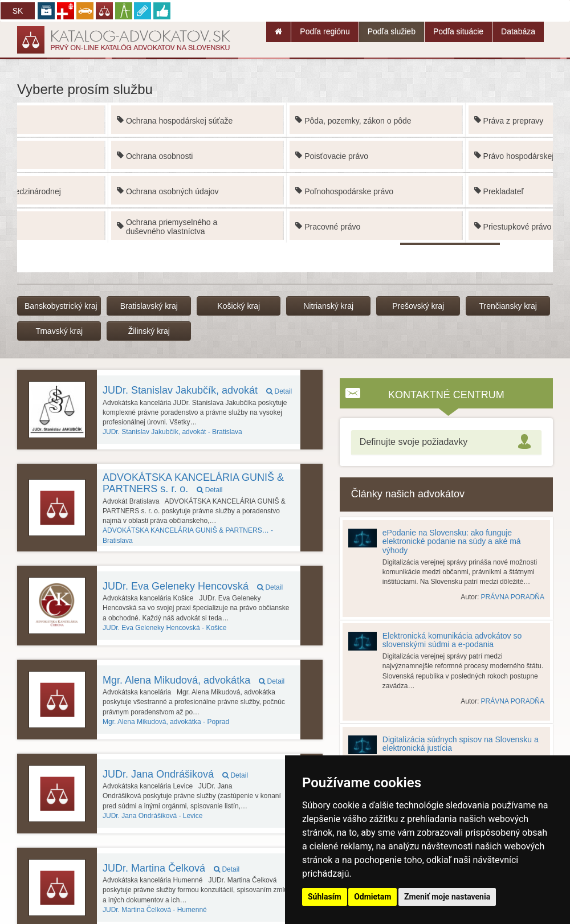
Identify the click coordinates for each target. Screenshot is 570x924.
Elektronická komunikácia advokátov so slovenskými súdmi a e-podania (452, 640)
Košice (164, 628)
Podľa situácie (458, 31)
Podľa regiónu (325, 31)
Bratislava (172, 432)
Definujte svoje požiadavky (414, 442)
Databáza (518, 31)
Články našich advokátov (408, 494)
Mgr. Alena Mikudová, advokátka (194, 680)
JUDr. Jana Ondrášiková (175, 774)
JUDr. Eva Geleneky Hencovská (193, 586)
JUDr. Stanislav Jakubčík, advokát (197, 390)
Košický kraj (239, 306)
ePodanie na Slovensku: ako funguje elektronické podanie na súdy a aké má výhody (452, 541)
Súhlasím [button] (325, 897)
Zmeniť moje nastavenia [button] (447, 897)
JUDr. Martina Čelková (171, 868)
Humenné (155, 910)
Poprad (166, 722)
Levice (152, 816)
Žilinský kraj (149, 331)
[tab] (446, 442)
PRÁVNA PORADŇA (513, 597)
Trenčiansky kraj (508, 306)
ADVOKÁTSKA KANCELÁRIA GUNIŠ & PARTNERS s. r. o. (193, 483)
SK (18, 11)
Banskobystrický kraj (61, 306)
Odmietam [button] (372, 897)
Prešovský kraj (418, 306)
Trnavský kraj (59, 331)
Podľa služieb (392, 31)
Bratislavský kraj (149, 306)
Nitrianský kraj (328, 306)
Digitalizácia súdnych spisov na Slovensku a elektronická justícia (461, 744)
